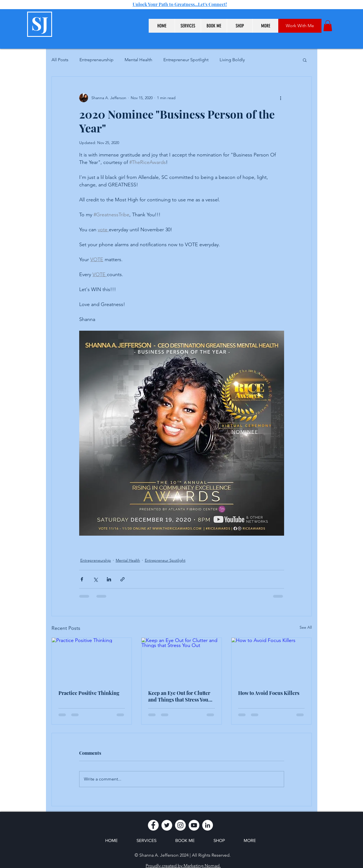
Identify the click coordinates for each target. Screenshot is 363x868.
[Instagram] (180, 825)
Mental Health (138, 60)
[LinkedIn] (208, 825)
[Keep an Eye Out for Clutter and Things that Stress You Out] (181, 660)
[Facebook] (153, 825)
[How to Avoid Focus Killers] (271, 660)
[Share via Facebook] (82, 579)
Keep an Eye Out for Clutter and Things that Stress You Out (179, 696)
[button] (188, 26)
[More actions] (281, 98)
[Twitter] (167, 825)
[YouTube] (194, 825)
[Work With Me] (300, 26)
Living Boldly (232, 60)
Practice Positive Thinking (89, 693)
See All (306, 627)
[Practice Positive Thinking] (92, 660)
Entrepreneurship (96, 60)
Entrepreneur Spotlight (186, 60)
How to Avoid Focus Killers (269, 693)
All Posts (60, 60)
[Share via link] (123, 579)
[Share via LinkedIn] (109, 579)
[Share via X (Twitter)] (95, 579)
